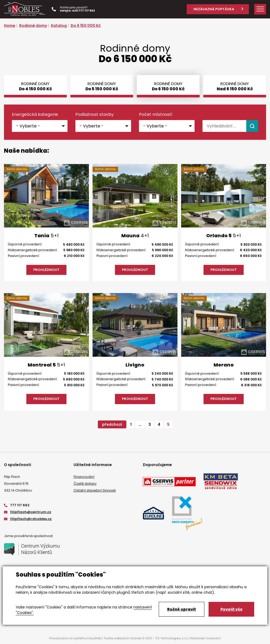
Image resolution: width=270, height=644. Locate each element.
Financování (84, 477)
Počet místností (156, 115)
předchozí (112, 424)
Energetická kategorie (35, 115)
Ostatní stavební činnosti (95, 490)
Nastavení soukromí (206, 638)
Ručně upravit (182, 609)
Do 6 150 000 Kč (86, 26)
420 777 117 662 (83, 11)
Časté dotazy (85, 484)
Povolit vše (232, 609)
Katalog (59, 26)
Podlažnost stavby (95, 115)
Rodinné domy (33, 26)
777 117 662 (17, 505)
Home (10, 26)
